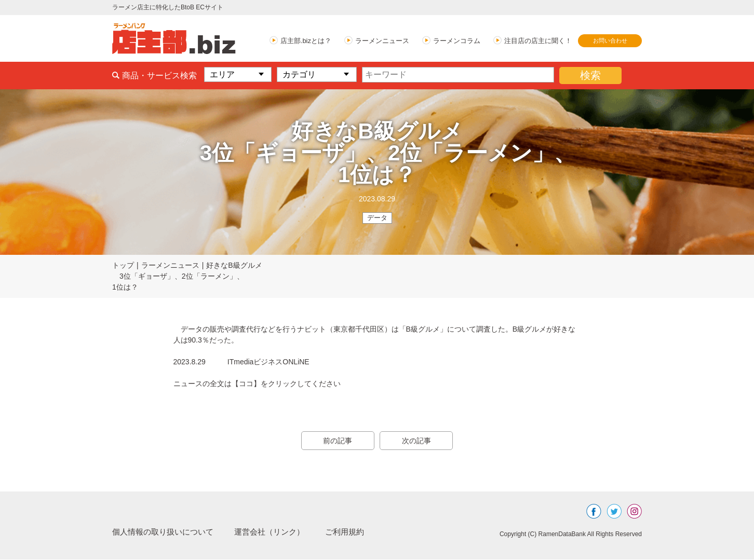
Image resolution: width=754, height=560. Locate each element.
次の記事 (419, 441)
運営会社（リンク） (278, 532)
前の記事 (335, 441)
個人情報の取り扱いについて (166, 532)
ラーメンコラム (457, 41)
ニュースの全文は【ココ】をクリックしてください (257, 384)
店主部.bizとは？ (306, 41)
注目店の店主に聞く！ (538, 41)
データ (377, 218)
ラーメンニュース (382, 41)
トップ (123, 266)
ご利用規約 (357, 532)
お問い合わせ (610, 40)
